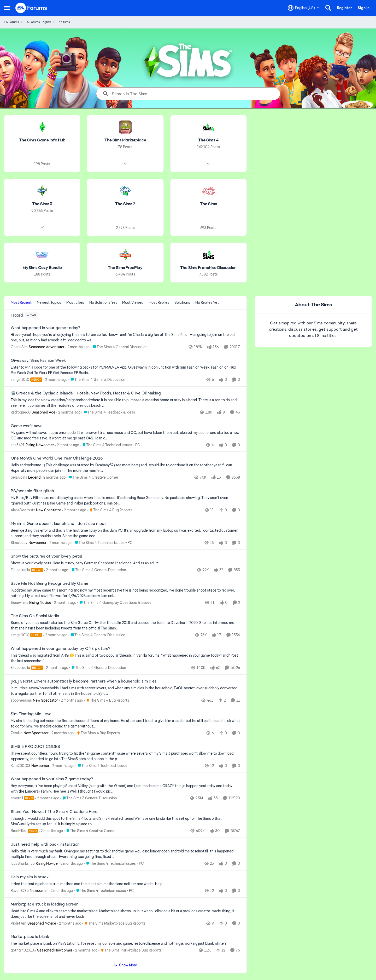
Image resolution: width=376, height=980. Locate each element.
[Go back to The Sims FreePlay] (125, 268)
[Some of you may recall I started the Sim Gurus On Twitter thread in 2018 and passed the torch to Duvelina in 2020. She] (125, 626)
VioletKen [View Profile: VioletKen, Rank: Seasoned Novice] (19, 923)
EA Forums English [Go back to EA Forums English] (38, 22)
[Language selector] (304, 8)
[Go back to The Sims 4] (208, 140)
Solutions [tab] (182, 302)
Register (344, 8)
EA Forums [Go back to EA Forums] (11, 22)
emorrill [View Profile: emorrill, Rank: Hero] (17, 798)
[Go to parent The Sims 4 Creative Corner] (92, 477)
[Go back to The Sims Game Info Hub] (42, 140)
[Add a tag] (31, 315)
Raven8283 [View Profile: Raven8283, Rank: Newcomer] (20, 891)
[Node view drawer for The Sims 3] (42, 227)
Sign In (364, 8)
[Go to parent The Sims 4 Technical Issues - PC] (110, 445)
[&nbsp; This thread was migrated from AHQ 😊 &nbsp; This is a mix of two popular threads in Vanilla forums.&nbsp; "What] (125, 658)
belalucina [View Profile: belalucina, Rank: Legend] (19, 477)
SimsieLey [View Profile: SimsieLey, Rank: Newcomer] (19, 543)
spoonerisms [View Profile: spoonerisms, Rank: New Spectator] (21, 700)
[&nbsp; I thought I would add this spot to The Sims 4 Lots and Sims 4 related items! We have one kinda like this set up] (125, 821)
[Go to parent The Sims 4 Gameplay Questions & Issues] (114, 602)
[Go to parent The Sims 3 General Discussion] (89, 798)
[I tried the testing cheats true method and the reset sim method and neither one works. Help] (125, 884)
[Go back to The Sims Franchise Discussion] (208, 268)
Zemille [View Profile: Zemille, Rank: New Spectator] (17, 733)
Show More (125, 965)
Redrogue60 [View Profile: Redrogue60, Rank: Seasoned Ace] (21, 412)
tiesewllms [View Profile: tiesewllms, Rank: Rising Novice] (19, 602)
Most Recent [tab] (21, 302)
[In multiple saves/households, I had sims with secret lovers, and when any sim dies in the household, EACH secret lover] (125, 691)
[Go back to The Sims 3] (42, 204)
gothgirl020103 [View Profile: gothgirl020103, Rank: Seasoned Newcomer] (23, 950)
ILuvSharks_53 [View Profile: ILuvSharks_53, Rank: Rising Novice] (23, 863)
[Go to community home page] (31, 8)
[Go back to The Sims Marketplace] (125, 140)
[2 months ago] (78, 347)
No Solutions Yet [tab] (103, 302)
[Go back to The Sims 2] (125, 204)
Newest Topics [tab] (49, 302)
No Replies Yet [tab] (207, 302)
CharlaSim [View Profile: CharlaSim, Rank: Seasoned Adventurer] (19, 347)
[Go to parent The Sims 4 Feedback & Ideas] (108, 412)
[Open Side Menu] (7, 8)
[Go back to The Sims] (208, 204)
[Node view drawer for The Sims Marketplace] (125, 164)
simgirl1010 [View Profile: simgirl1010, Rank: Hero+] (20, 380)
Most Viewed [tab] (133, 302)
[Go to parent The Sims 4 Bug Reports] (110, 510)
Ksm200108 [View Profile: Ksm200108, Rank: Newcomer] (20, 765)
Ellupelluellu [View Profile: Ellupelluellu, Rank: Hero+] (20, 570)
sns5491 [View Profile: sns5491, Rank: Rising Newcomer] (18, 445)
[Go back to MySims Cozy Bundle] (42, 268)
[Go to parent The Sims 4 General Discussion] (119, 347)
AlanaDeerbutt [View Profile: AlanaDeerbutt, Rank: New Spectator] (23, 510)
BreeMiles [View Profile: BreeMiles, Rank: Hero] (19, 831)
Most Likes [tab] (75, 302)
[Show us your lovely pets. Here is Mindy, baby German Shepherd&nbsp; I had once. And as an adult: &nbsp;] (125, 563)
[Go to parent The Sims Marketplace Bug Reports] (114, 923)
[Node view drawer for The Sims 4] (208, 164)
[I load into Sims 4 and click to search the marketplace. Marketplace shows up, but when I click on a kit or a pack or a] (125, 914)
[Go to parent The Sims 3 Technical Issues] (101, 766)
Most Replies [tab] (159, 302)
